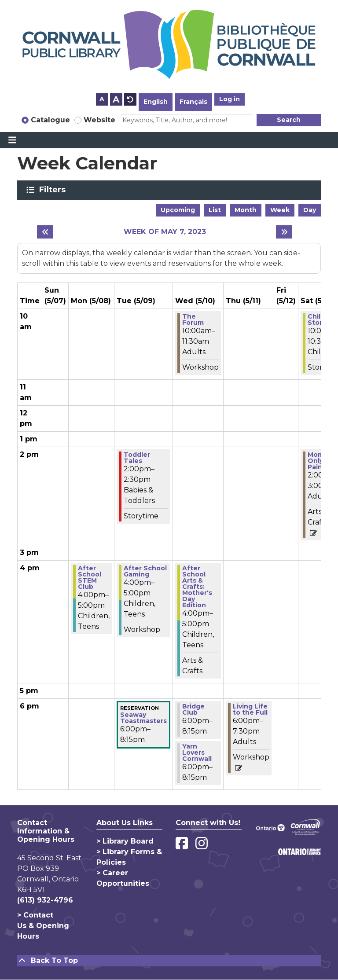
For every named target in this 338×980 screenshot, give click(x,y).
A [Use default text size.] (130, 99)
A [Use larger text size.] (116, 99)
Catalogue (50, 120)
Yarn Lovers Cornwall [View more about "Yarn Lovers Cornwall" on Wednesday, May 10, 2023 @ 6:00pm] (197, 752)
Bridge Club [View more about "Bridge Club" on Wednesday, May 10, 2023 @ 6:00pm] (193, 709)
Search (289, 120)
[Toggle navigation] (12, 140)
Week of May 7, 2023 (165, 232)
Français (193, 102)
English (156, 102)
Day (310, 210)
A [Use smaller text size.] (102, 99)
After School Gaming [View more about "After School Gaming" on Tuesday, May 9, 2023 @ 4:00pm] (145, 571)
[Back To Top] (169, 961)
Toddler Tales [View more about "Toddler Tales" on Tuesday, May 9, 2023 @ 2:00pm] (137, 458)
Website (99, 120)
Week (280, 210)
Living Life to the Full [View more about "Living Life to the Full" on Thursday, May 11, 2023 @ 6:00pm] (250, 709)
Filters (54, 190)
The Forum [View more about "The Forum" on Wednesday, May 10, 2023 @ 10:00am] (193, 319)
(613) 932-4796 (45, 900)
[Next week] (284, 232)
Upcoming (178, 210)
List (215, 210)
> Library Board (125, 841)
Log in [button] (230, 99)
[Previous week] (45, 232)
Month (246, 210)
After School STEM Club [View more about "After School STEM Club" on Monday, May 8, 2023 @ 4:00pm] (90, 577)
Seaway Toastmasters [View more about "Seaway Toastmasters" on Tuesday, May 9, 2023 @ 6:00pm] (143, 718)
